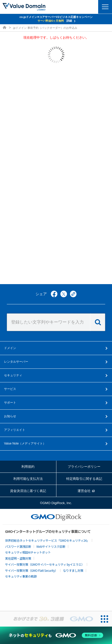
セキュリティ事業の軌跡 (21, 576)
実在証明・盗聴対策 (18, 558)
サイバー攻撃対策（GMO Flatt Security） (31, 570)
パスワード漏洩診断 (18, 546)
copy (73, 294)
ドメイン (10, 348)
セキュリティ (13, 375)
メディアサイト (25, 443)
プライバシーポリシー (84, 467)
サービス (10, 389)
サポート (10, 403)
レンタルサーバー (16, 362)
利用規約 (28, 467)
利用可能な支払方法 (28, 479)
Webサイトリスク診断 (51, 546)
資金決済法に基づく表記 (28, 491)
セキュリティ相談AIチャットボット (28, 552)
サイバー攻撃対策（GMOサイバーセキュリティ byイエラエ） (45, 564)
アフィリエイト (15, 430)
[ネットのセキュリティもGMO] (56, 635)
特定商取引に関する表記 (84, 479)
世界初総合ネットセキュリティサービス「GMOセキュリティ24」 (47, 540)
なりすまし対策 (73, 570)
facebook (54, 294)
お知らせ (10, 416)
